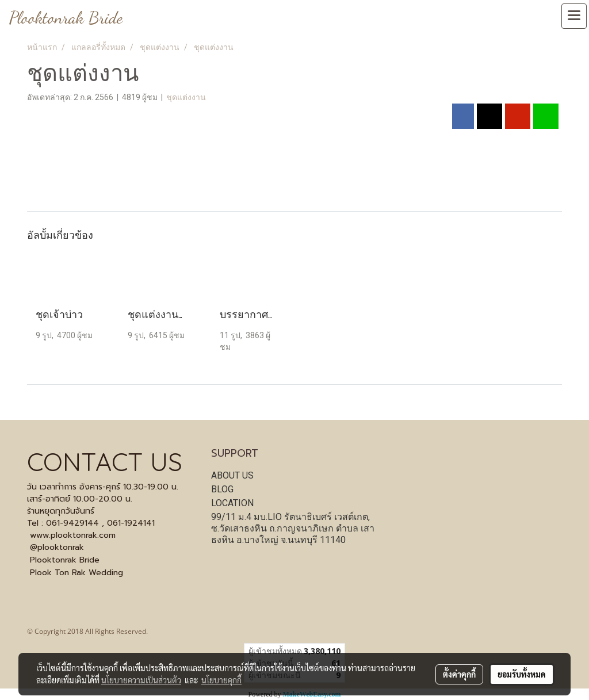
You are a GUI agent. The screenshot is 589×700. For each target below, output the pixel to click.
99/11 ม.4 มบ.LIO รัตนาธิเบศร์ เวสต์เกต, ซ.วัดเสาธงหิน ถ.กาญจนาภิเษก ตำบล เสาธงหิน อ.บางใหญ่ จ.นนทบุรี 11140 (293, 528)
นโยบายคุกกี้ (221, 680)
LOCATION (232, 503)
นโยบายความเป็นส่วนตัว (141, 680)
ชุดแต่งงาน (186, 97)
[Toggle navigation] (574, 16)
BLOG (222, 489)
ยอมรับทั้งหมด (522, 674)
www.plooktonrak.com (73, 535)
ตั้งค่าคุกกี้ (459, 674)
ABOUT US (232, 475)
